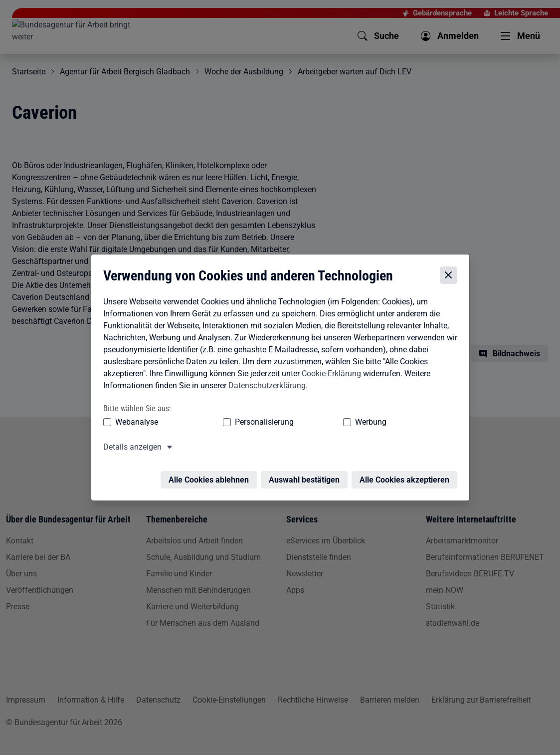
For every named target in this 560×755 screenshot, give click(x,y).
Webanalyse (134, 422)
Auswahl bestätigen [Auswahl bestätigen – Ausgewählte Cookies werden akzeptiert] (307, 474)
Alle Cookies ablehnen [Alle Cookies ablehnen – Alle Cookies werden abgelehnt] (211, 474)
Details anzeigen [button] (130, 447)
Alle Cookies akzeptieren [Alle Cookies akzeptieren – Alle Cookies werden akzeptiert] (407, 474)
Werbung (312, 422)
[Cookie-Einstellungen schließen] (451, 275)
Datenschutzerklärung (265, 385)
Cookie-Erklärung (329, 374)
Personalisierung (234, 422)
